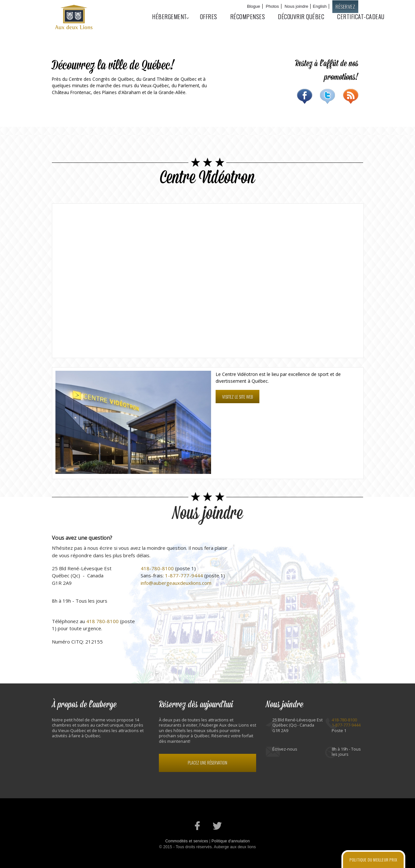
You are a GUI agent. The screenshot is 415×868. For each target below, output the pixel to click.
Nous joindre (296, 6)
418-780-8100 (157, 568)
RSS (351, 96)
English (320, 6)
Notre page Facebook (198, 826)
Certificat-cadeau (361, 17)
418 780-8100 (102, 621)
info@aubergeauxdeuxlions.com (176, 583)
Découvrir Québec (301, 17)
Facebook (305, 96)
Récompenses (248, 17)
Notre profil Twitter (217, 826)
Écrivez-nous (285, 749)
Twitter (328, 96)
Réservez (345, 6)
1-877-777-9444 (184, 575)
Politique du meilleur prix (373, 860)
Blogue (254, 6)
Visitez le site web (237, 397)
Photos (272, 6)
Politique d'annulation (231, 841)
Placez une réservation (207, 763)
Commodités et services (187, 841)
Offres (209, 17)
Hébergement (167, 17)
